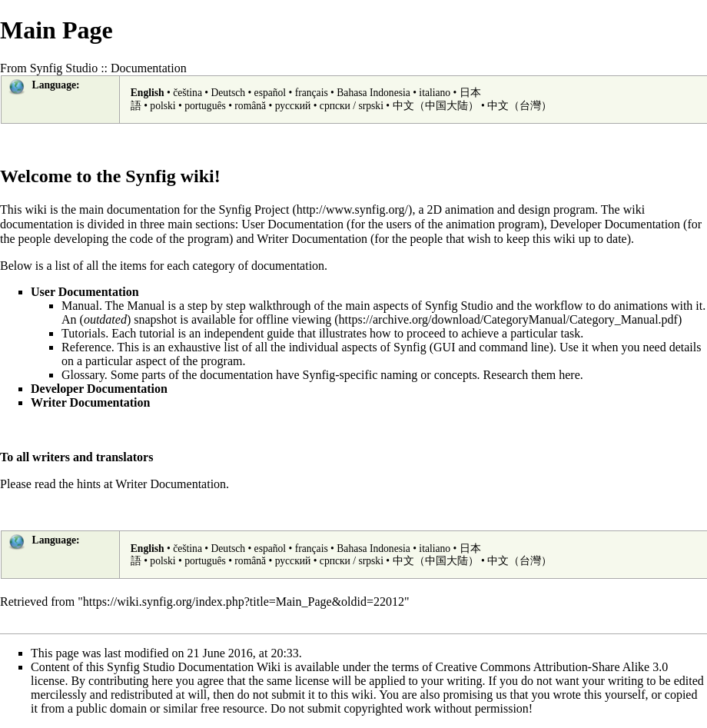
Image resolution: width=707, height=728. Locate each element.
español (271, 93)
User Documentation (292, 224)
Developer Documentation (615, 224)
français (312, 93)
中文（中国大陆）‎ (436, 106)
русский (293, 106)
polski (163, 106)
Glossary (83, 375)
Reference (86, 347)
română (250, 106)
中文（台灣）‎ (519, 106)
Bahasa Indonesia (373, 93)
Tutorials (83, 333)
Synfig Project (254, 209)
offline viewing (294, 319)
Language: (56, 85)
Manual (80, 306)
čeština (188, 93)
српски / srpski (352, 106)
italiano (435, 93)
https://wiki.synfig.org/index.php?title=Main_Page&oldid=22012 (244, 602)
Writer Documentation (312, 239)
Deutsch (228, 93)
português (205, 106)
